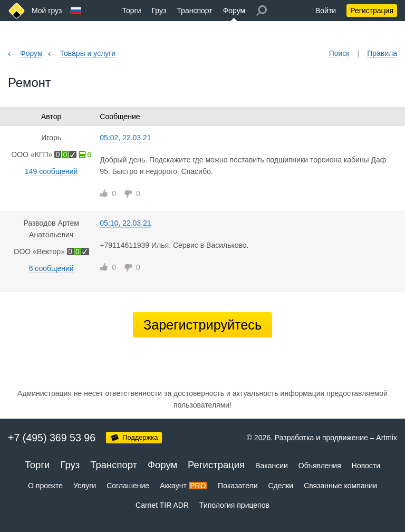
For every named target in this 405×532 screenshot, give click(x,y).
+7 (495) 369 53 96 (52, 438)
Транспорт (194, 11)
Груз (159, 11)
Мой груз (47, 11)
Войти (326, 11)
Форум (234, 11)
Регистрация (372, 11)
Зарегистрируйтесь (202, 325)
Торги (132, 11)
